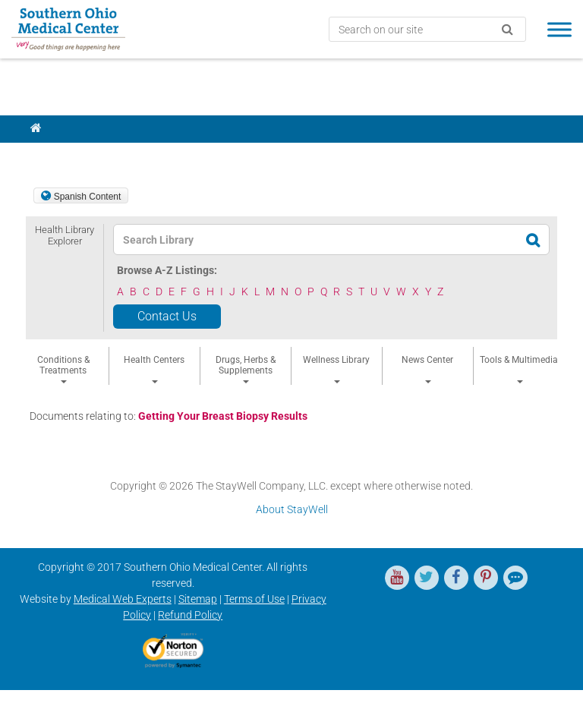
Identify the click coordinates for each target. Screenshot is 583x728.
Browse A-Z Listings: (167, 270)
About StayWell (292, 509)
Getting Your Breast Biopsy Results (223, 416)
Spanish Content (88, 197)
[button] (65, 269)
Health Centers (154, 369)
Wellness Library (336, 369)
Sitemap (198, 599)
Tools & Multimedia (519, 369)
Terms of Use (254, 599)
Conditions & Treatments (63, 369)
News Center (427, 369)
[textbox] (288, 240)
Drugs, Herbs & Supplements (246, 369)
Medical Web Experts (123, 599)
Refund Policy (190, 615)
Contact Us (167, 316)
